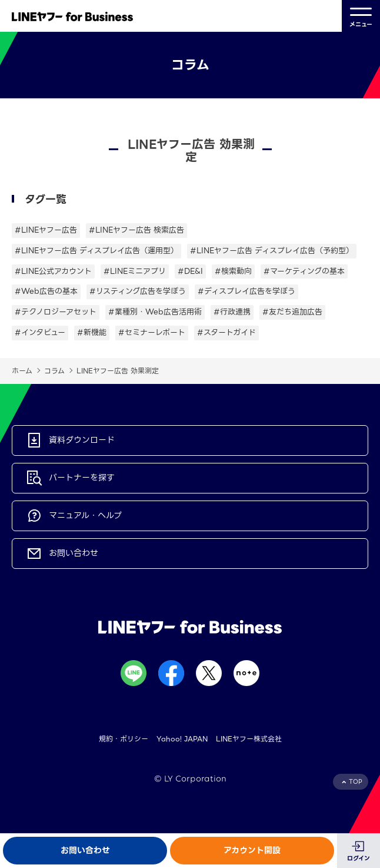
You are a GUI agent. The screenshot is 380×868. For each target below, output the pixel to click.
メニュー (361, 16)
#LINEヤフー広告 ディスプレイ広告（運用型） (96, 251)
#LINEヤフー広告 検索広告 (136, 230)
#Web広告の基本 (46, 291)
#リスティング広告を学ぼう (138, 291)
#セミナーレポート (152, 332)
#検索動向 (233, 271)
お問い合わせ (85, 850)
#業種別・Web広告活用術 (155, 312)
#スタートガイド (226, 332)
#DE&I (190, 271)
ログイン (359, 858)
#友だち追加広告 (292, 312)
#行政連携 (232, 312)
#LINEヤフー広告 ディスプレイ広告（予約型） (272, 251)
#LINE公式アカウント (53, 271)
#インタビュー (40, 332)
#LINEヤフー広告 (46, 230)
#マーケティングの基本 (304, 271)
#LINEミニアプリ (135, 271)
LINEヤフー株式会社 (249, 739)
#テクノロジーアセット (56, 312)
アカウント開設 (252, 850)
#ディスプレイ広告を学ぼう (246, 291)
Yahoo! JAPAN (182, 739)
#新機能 (92, 332)
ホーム (22, 371)
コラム (54, 371)
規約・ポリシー (124, 739)
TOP (356, 782)
